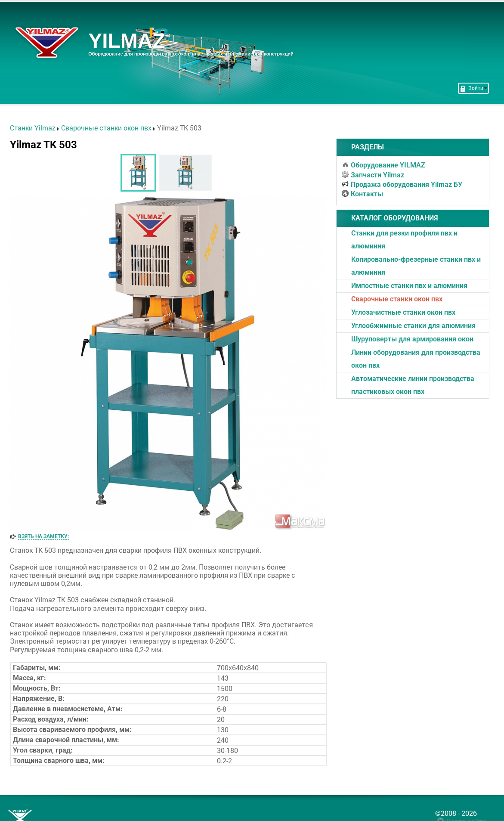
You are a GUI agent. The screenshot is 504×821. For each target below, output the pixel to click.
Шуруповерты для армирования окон (412, 339)
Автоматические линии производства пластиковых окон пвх (413, 385)
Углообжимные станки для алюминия (413, 326)
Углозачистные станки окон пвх (403, 312)
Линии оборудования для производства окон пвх (416, 359)
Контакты (362, 194)
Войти (473, 88)
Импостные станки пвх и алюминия (409, 286)
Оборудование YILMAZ (383, 165)
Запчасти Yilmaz (373, 175)
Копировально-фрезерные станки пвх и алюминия (416, 266)
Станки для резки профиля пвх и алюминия (404, 240)
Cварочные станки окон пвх (397, 299)
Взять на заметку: (43, 536)
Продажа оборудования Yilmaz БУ (402, 184)
